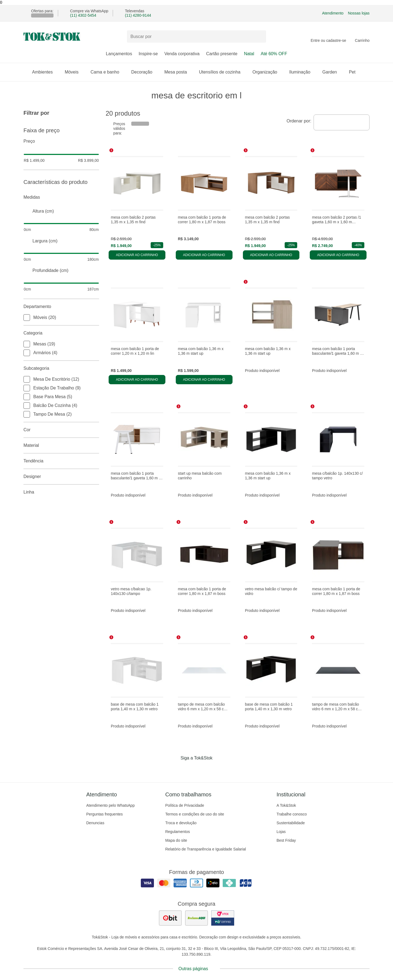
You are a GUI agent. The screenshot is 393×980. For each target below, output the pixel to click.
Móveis (74, 72)
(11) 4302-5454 (83, 15)
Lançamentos (119, 54)
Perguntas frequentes (105, 814)
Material (61, 445)
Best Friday (286, 840)
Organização (268, 72)
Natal (249, 54)
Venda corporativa (182, 54)
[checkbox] (27, 318)
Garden (332, 72)
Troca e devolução (181, 823)
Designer (61, 477)
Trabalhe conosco (292, 814)
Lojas (281, 832)
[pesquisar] (260, 37)
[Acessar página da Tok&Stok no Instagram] (189, 769)
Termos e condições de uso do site (195, 814)
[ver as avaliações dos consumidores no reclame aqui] (196, 918)
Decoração (145, 72)
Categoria (61, 333)
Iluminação (303, 72)
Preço (61, 141)
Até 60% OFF (274, 54)
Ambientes (45, 72)
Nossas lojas (359, 13)
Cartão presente (222, 54)
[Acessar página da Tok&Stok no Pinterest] (204, 769)
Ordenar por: (299, 121)
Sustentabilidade (291, 823)
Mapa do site (176, 840)
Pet (355, 72)
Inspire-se (148, 54)
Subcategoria (61, 368)
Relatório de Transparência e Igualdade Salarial (206, 849)
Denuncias (95, 823)
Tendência (61, 461)
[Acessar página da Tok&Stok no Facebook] (174, 769)
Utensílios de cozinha (222, 72)
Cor (61, 430)
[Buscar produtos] (196, 36)
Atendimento (333, 13)
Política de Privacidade (184, 805)
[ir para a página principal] (52, 37)
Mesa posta (178, 72)
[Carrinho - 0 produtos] (362, 37)
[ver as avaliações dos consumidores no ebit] (170, 918)
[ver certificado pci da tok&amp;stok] (223, 918)
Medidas (61, 197)
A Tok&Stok (286, 805)
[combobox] (342, 122)
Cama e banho (108, 72)
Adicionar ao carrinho (137, 255)
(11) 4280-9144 (138, 15)
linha (61, 492)
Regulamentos (177, 832)
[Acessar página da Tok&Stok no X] (219, 769)
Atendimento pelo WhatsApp (110, 805)
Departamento (61, 307)
